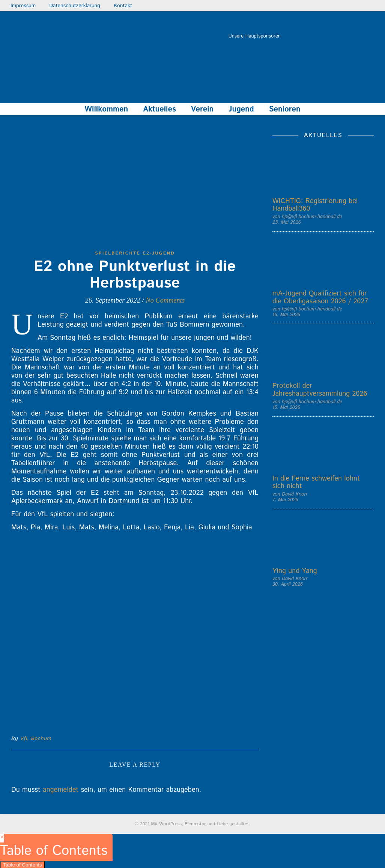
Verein (202, 109)
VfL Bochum (36, 738)
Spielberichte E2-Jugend (135, 253)
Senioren (285, 109)
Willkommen (106, 109)
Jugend (241, 109)
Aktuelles (159, 109)
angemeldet (61, 790)
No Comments (165, 300)
